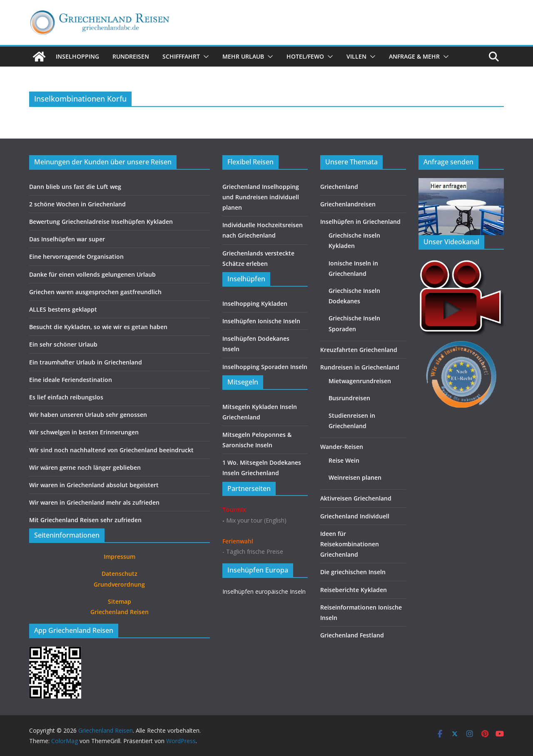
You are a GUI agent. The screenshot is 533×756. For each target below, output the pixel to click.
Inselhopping (77, 56)
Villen (356, 56)
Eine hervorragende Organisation (76, 257)
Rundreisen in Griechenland (360, 367)
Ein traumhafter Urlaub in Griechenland (86, 362)
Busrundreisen (349, 398)
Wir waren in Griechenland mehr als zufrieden (94, 502)
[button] (204, 57)
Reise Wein (344, 460)
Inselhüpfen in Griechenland (360, 222)
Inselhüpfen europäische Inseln (264, 591)
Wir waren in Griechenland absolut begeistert (94, 485)
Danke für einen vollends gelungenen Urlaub (92, 274)
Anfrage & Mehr (414, 56)
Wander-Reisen (342, 447)
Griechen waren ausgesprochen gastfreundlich (95, 292)
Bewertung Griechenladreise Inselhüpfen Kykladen (101, 222)
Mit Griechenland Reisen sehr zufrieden (85, 520)
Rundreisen (131, 56)
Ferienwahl (238, 541)
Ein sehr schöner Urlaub (63, 344)
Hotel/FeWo (305, 56)
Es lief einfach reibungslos (66, 397)
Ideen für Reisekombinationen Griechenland (350, 544)
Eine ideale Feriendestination (71, 380)
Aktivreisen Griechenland (356, 498)
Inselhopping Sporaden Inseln (265, 367)
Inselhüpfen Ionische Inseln (261, 321)
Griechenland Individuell (355, 516)
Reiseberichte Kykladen (354, 590)
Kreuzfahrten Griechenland (359, 350)
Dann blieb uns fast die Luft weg (75, 187)
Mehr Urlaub (243, 56)
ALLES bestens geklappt (63, 309)
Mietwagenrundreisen (360, 381)
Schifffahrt (181, 56)
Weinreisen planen (355, 477)
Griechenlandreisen (348, 204)
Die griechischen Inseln (353, 572)
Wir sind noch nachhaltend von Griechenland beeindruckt (111, 450)
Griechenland (339, 187)
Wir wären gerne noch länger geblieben (85, 467)
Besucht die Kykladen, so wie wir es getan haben (98, 327)
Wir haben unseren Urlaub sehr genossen (88, 415)
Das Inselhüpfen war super (67, 239)
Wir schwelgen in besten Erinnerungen (84, 432)
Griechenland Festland (352, 635)
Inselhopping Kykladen (255, 304)
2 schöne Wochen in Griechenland (77, 204)
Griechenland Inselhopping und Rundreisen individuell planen (261, 197)
